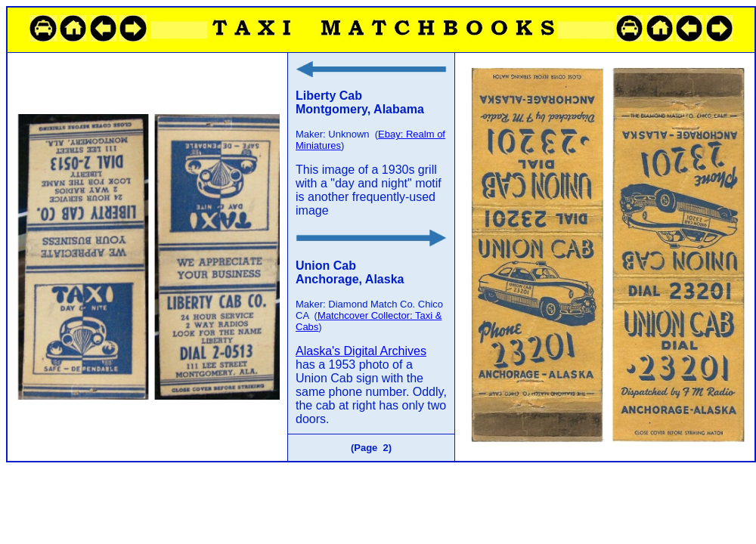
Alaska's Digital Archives (361, 351)
